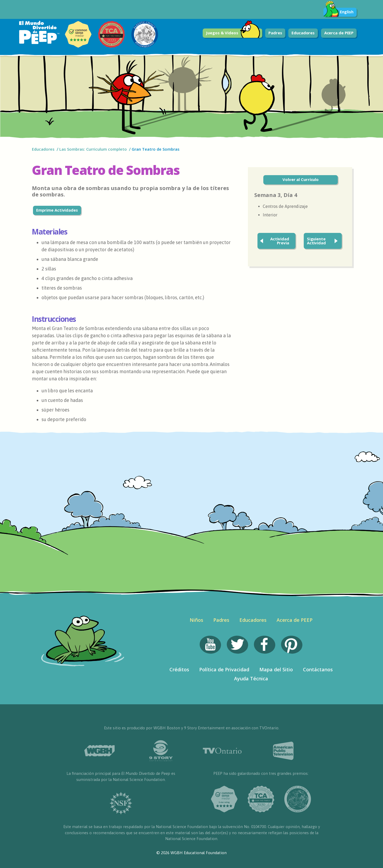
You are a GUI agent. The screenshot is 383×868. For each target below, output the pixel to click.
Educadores (303, 33)
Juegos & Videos (233, 33)
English (338, 12)
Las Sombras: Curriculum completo (93, 149)
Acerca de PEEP (339, 33)
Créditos (179, 669)
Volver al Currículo (301, 179)
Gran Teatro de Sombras (156, 149)
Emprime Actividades (57, 210)
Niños (196, 620)
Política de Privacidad (224, 669)
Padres (275, 33)
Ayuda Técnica (251, 678)
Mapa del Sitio (276, 669)
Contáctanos (318, 669)
